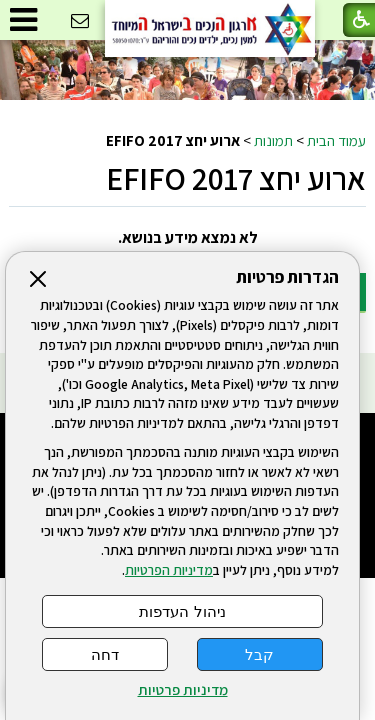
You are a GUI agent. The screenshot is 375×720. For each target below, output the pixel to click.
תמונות (273, 140)
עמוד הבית (336, 140)
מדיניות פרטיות (183, 690)
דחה (105, 654)
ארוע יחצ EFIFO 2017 (236, 178)
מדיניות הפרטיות (169, 570)
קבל (259, 654)
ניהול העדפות (182, 611)
